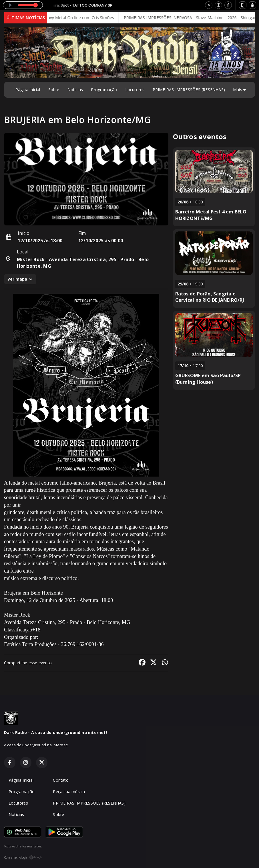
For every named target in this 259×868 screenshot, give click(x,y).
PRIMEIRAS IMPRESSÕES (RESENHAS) (189, 90)
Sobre (54, 90)
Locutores (135, 90)
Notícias (75, 90)
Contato (61, 780)
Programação (104, 90)
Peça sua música (69, 792)
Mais (239, 90)
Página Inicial (28, 90)
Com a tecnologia (23, 857)
